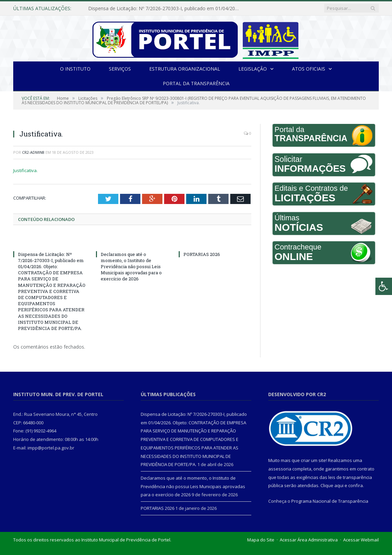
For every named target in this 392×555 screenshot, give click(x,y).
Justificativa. (25, 170)
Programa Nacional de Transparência (330, 501)
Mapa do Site (261, 540)
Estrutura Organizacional (185, 69)
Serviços (120, 69)
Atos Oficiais (309, 69)
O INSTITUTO (75, 69)
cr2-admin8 (33, 152)
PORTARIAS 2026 (202, 254)
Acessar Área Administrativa (309, 540)
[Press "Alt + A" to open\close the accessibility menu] (384, 286)
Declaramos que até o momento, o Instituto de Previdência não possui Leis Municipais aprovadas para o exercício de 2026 (131, 267)
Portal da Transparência (196, 83)
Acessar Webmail (361, 540)
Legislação (253, 69)
